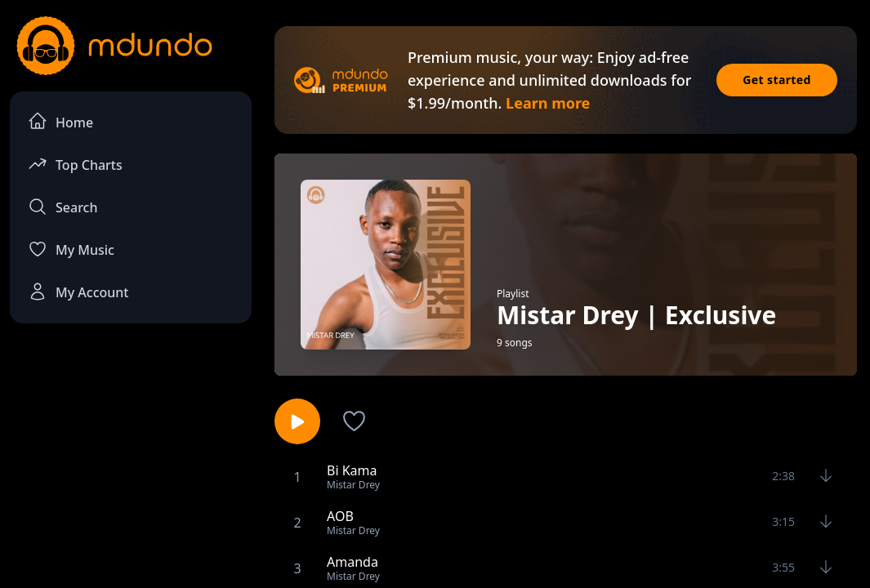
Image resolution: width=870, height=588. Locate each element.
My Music (71, 249)
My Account (78, 292)
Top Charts (75, 164)
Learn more (548, 103)
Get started (777, 80)
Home (60, 121)
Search (62, 207)
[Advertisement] (131, 458)
